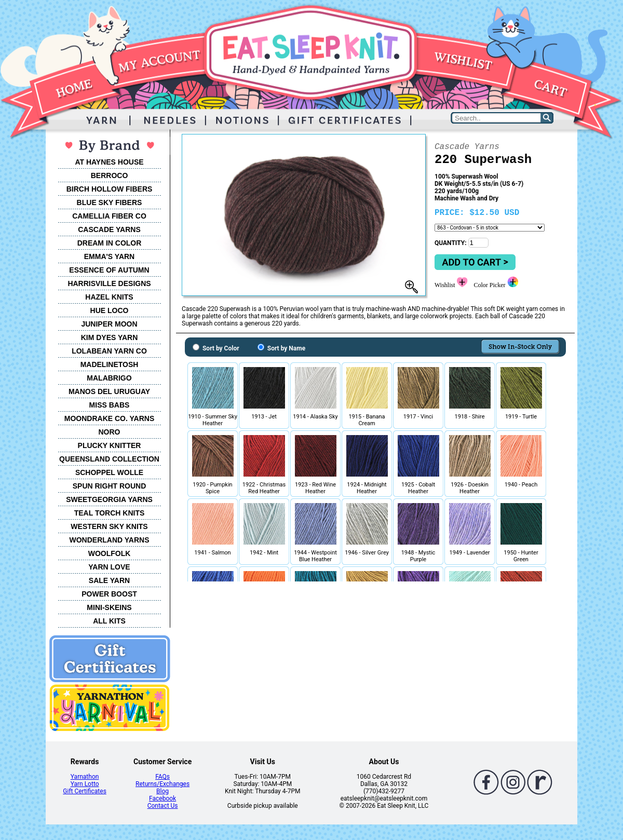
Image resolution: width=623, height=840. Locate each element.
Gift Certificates (84, 791)
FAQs (162, 777)
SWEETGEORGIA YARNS (109, 499)
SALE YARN (109, 580)
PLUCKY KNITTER (110, 445)
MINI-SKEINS (109, 607)
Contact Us (163, 806)
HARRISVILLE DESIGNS (109, 283)
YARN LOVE (109, 567)
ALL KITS (109, 621)
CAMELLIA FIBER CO (109, 216)
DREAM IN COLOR (110, 243)
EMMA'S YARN (109, 256)
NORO (110, 432)
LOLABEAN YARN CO (109, 351)
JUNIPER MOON (109, 324)
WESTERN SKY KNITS (109, 526)
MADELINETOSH (110, 364)
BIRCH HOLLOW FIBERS (110, 189)
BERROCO (110, 175)
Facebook (162, 798)
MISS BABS (110, 405)
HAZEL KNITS (109, 297)
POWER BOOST (109, 594)
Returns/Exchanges (162, 784)
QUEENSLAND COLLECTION (109, 459)
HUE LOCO (110, 310)
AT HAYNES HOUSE (109, 162)
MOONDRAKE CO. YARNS (109, 418)
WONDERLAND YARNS (109, 540)
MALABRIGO (109, 378)
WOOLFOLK (110, 553)
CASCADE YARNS (109, 229)
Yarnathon (85, 777)
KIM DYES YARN (110, 337)
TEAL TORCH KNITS (110, 513)
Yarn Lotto (85, 784)
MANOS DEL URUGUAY (109, 391)
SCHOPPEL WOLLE (109, 472)
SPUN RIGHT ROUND (110, 486)
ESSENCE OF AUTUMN (109, 270)
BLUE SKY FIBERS (110, 202)
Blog (162, 791)
